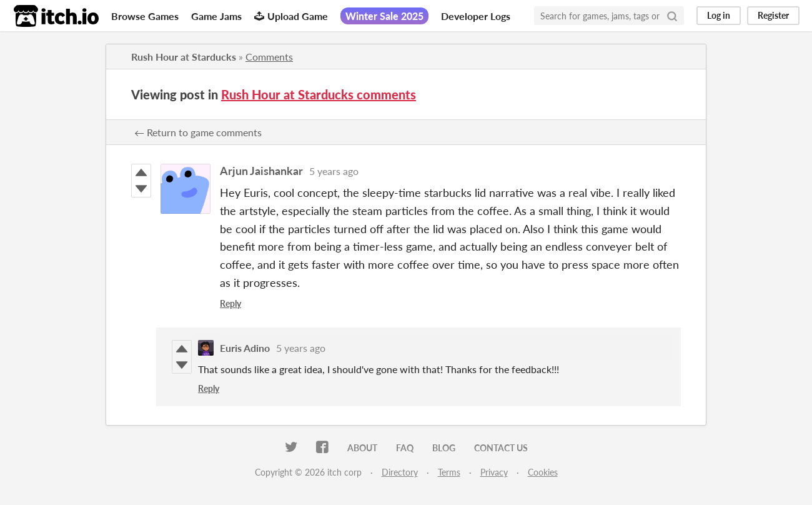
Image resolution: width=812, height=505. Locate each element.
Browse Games (145, 16)
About (362, 448)
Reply (230, 303)
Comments (269, 57)
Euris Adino (245, 348)
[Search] (672, 16)
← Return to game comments (198, 132)
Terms (449, 472)
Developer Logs (476, 16)
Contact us (501, 448)
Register (773, 15)
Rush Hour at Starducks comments (319, 94)
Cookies (543, 472)
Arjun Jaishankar (261, 171)
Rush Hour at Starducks (184, 57)
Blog (444, 448)
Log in (719, 15)
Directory (400, 472)
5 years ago (334, 171)
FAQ (405, 448)
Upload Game (291, 16)
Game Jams (216, 16)
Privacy (494, 472)
